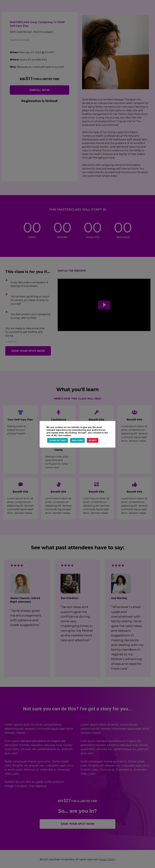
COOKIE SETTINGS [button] (58, 440)
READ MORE (77, 440)
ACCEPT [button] (93, 440)
